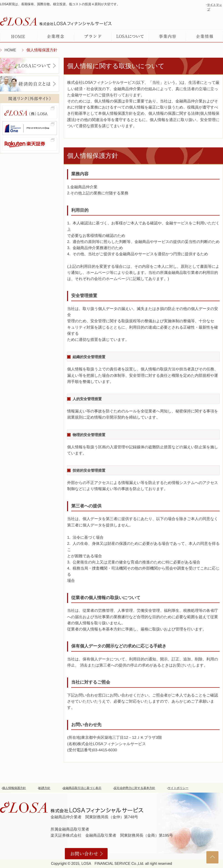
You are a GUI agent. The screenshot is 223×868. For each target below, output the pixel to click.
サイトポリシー (178, 788)
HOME (10, 50)
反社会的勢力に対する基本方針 (134, 788)
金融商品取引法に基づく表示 (82, 788)
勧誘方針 (44, 788)
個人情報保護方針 (14, 788)
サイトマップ (214, 7)
